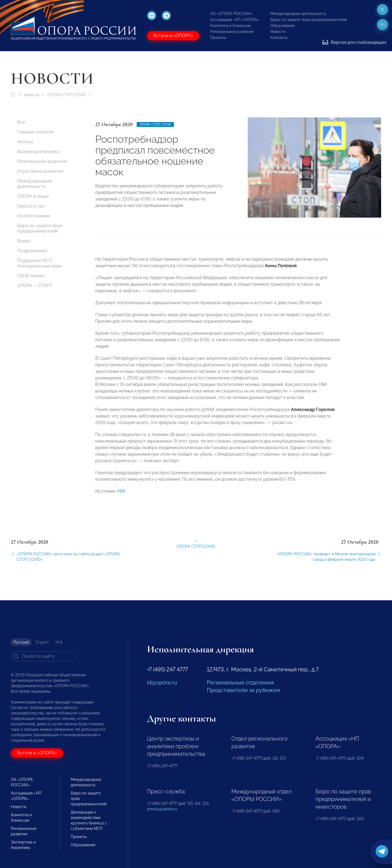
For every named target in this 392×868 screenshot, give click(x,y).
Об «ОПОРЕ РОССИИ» (231, 14)
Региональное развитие (232, 32)
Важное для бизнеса (39, 152)
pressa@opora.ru (162, 809)
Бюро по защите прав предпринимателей (309, 20)
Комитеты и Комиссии (230, 26)
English (42, 642)
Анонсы (25, 142)
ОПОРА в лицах (33, 196)
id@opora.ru (162, 683)
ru (383, 25)
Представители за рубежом (244, 690)
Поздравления (32, 251)
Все (21, 122)
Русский (21, 642)
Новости (278, 32)
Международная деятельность (298, 14)
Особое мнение (34, 216)
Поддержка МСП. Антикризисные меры (40, 263)
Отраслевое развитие (40, 171)
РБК (121, 497)
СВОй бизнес (31, 276)
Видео (24, 241)
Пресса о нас (31, 206)
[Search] (44, 656)
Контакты (279, 38)
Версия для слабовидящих (354, 42)
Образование (283, 26)
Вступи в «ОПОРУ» (173, 36)
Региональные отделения (240, 683)
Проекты (218, 38)
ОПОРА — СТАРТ (35, 286)
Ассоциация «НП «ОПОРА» (235, 20)
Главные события (35, 132)
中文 (59, 642)
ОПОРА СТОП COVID (67, 95)
